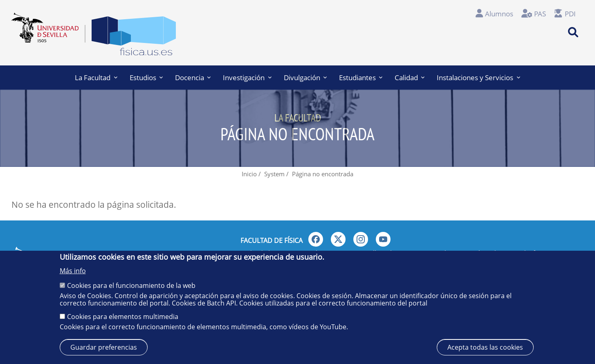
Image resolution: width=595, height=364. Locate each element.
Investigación (247, 78)
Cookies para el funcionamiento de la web (131, 285)
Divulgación (305, 78)
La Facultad (96, 78)
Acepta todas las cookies (485, 347)
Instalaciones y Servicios (478, 78)
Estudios (146, 78)
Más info (73, 271)
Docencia (193, 78)
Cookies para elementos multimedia (123, 317)
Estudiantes (361, 78)
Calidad (410, 78)
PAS (540, 14)
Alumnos (499, 14)
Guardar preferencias (104, 347)
